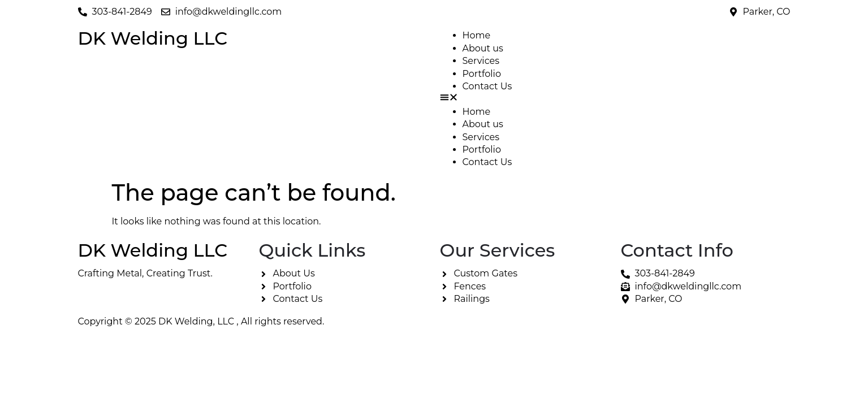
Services (481, 61)
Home (477, 35)
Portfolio (482, 74)
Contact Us (487, 86)
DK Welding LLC (153, 38)
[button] (615, 99)
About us (483, 48)
